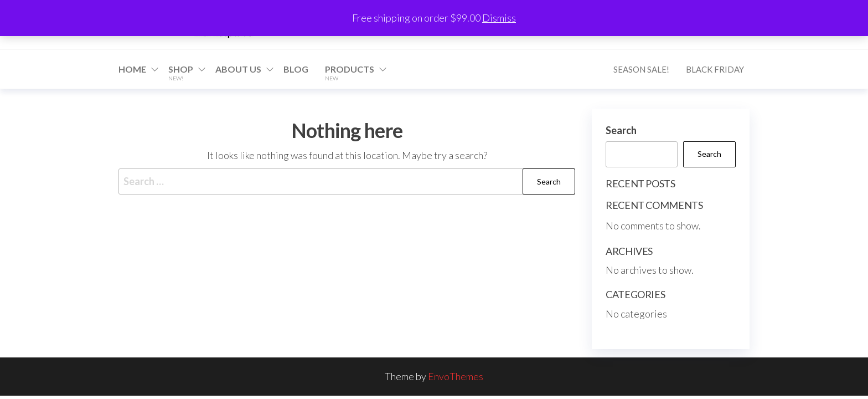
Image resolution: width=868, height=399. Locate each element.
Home (132, 69)
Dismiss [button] (499, 18)
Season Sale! (641, 69)
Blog (296, 69)
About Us (238, 69)
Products (350, 73)
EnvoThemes (456, 376)
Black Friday (715, 69)
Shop (181, 73)
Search (621, 130)
